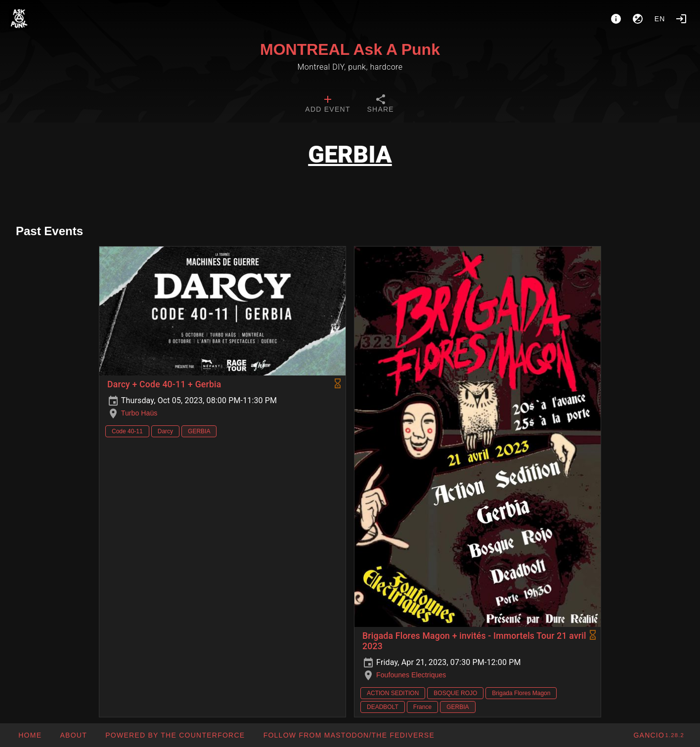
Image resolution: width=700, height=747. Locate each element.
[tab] (328, 105)
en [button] (660, 19)
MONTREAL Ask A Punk (350, 49)
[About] (616, 19)
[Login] (681, 19)
